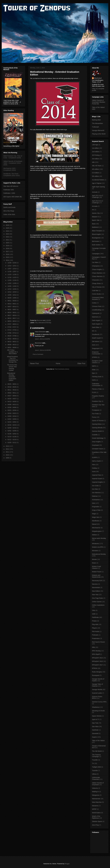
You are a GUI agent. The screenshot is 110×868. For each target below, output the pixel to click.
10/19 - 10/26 (12, 289)
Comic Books (96, 294)
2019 (8, 246)
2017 (8, 251)
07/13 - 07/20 (12, 330)
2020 (8, 243)
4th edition (96, 169)
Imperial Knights (97, 482)
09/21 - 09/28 (12, 301)
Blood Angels (96, 234)
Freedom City (97, 401)
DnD (94, 345)
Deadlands (96, 334)
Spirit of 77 (96, 719)
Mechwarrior (96, 528)
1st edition (95, 148)
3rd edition (96, 159)
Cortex (94, 303)
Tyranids (95, 771)
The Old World (97, 751)
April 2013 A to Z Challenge (98, 202)
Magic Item (96, 517)
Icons (94, 472)
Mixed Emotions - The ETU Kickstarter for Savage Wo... (13, 359)
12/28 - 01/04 (12, 263)
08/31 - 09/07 (12, 309)
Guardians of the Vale (99, 452)
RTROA (95, 668)
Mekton (95, 535)
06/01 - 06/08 (12, 347)
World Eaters (96, 813)
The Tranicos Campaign (96, 756)
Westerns (95, 806)
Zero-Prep (95, 825)
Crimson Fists (97, 306)
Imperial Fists (96, 475)
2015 (8, 257)
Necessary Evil (97, 581)
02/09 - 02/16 (12, 428)
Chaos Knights (97, 269)
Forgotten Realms (98, 396)
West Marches (97, 802)
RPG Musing (96, 651)
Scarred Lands (97, 693)
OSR (94, 614)
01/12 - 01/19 (12, 440)
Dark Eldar (96, 327)
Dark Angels (96, 320)
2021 (8, 240)
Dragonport (96, 348)
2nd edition (96, 152)
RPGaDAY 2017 (97, 665)
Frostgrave (96, 410)
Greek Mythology (98, 438)
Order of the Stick (9, 214)
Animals (95, 192)
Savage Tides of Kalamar (97, 685)
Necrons (95, 584)
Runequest (96, 675)
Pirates (94, 621)
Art (93, 210)
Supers (94, 737)
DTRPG (95, 357)
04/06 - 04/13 (12, 405)
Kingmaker (96, 507)
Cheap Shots (96, 283)
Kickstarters (96, 500)
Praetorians (96, 638)
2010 (8, 455)
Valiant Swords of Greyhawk (98, 784)
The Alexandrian (97, 123)
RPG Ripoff (96, 654)
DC (93, 331)
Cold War (95, 291)
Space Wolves (97, 716)
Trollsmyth (95, 127)
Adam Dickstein (40, 332)
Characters (96, 280)
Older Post (81, 363)
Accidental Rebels (98, 180)
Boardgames (96, 238)
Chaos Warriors (97, 276)
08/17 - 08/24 (12, 315)
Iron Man (95, 489)
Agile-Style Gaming (98, 187)
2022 (8, 237)
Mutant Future (97, 572)
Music (94, 563)
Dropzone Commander (96, 353)
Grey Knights (96, 442)
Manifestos (96, 521)
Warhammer (96, 799)
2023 (8, 234)
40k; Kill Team (97, 166)
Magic (94, 514)
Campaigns (96, 254)
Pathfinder (95, 617)
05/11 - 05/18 (12, 390)
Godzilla (95, 435)
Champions (96, 266)
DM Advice (96, 341)
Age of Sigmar (97, 183)
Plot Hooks (96, 631)
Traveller (95, 760)
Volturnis (95, 788)
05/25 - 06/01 (12, 384)
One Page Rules (98, 598)
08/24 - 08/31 (12, 312)
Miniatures (96, 544)
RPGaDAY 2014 (97, 658)
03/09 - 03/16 (12, 416)
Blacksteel (38, 343)
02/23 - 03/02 (12, 422)
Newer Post (34, 363)
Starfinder (95, 730)
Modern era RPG (98, 547)
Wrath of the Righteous (96, 817)
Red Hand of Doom (98, 642)
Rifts (94, 647)
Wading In (95, 792)
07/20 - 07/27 (12, 327)
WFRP (94, 809)
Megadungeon (97, 531)
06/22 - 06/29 (12, 339)
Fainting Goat (97, 377)
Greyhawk (95, 445)
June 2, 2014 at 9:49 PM (42, 339)
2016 (8, 254)
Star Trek (95, 723)
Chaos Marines (97, 273)
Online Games (97, 602)
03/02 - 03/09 (12, 419)
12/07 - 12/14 (12, 269)
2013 (8, 446)
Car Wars (95, 262)
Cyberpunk (96, 313)
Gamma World (97, 431)
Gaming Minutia (97, 428)
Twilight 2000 (96, 767)
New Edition (96, 591)
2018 (8, 248)
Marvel (94, 524)
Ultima (94, 774)
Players (95, 628)
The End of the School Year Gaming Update (12, 367)
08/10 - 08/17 (12, 318)
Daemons (95, 317)
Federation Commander (96, 385)
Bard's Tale (96, 220)
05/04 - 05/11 (12, 393)
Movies (94, 559)
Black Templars (97, 231)
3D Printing (96, 155)
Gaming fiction (97, 424)
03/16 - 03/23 (12, 413)
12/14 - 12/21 (12, 266)
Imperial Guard (97, 479)
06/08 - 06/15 (12, 345)
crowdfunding (96, 310)
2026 (8, 225)
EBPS (94, 366)
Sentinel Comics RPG (99, 702)
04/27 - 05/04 (12, 396)
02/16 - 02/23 (12, 425)
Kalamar (95, 496)
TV (93, 763)
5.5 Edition (96, 173)
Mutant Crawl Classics (96, 567)
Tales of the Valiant (98, 741)
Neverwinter (96, 588)
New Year (95, 595)
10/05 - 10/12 (12, 295)
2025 (8, 228)
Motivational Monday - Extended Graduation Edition (12, 377)
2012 (8, 449)
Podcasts (95, 635)
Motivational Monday (45, 323)
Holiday (95, 468)
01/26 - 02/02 (12, 434)
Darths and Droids (9, 207)
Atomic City (96, 213)
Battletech (95, 227)
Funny (94, 417)
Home (58, 363)
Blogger (67, 864)
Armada (95, 206)
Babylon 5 (95, 217)
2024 (8, 231)
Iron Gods (95, 486)
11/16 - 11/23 (12, 277)
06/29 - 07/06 (12, 336)
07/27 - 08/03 (12, 324)
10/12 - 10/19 (12, 292)
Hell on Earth (96, 461)
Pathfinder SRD (9, 190)
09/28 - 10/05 (12, 298)
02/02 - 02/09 (12, 431)
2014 (8, 260)
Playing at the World (99, 134)
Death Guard (96, 338)
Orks (94, 610)
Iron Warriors (96, 493)
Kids (36, 323)
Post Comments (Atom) (62, 369)
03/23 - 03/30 (12, 410)
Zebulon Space (97, 821)
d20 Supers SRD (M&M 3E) (13, 197)
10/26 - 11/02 (12, 286)
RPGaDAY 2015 (97, 661)
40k (93, 162)
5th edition (96, 176)
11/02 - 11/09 (12, 283)
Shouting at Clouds (98, 711)
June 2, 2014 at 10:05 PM (43, 350)
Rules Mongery (97, 672)
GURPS (95, 457)
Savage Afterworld (98, 130)
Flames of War (97, 389)
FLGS (94, 392)
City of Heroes (97, 287)
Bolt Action (96, 241)
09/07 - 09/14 (12, 307)
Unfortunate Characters (96, 778)
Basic (94, 224)
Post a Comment (38, 354)
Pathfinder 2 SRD (9, 193)
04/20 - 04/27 (12, 399)
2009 (8, 458)
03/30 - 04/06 (12, 407)
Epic (93, 373)
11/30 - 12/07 (12, 271)
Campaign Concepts (99, 248)
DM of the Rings (9, 211)
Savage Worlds (97, 689)
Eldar (94, 370)
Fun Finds (95, 414)
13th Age (95, 145)
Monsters (95, 551)
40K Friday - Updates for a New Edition (12, 352)
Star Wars (95, 727)
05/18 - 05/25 (12, 387)
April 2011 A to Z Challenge (98, 196)
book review (96, 245)
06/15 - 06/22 (12, 342)
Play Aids (95, 624)
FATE (94, 380)
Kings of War (96, 510)
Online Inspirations (98, 605)
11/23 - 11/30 (12, 274)
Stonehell (95, 733)
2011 (8, 452)
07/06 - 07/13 (12, 333)
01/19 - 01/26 (12, 437)
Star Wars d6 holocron (11, 186)
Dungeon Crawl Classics (97, 362)
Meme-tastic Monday (99, 538)
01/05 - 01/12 (12, 443)
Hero (94, 465)
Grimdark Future (98, 449)
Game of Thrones (98, 421)
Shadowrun (96, 707)
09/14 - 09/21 (12, 304)
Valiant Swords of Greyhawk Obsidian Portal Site (99, 102)
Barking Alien (96, 120)
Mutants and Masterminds (96, 576)
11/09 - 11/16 (12, 280)
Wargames (96, 795)
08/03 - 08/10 (12, 321)
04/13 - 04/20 (12, 402)
